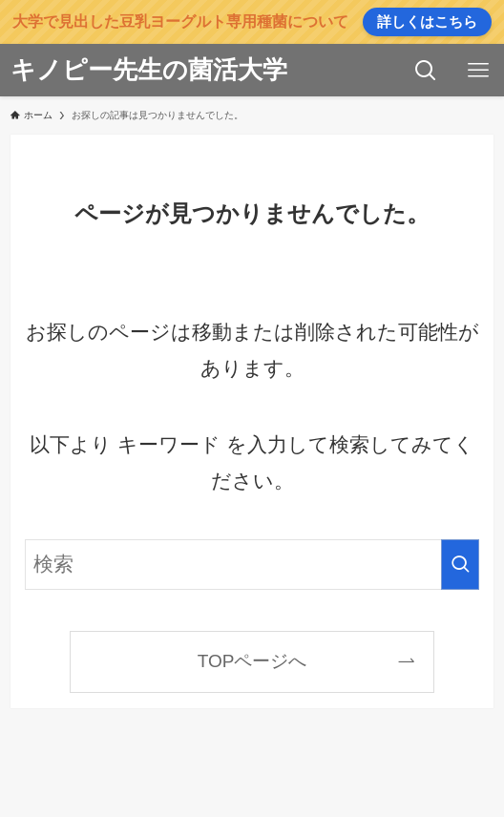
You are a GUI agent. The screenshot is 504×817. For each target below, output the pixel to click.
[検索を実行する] (460, 564)
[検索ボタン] (425, 70)
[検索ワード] (252, 564)
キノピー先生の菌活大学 (149, 70)
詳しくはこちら (427, 21)
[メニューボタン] (478, 70)
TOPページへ (252, 661)
